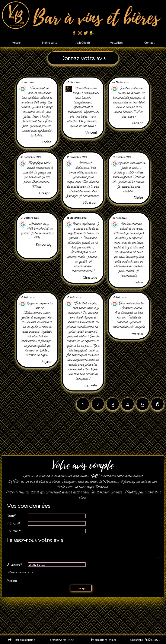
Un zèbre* (14, 564)
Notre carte (50, 43)
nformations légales (104, 640)
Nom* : (12, 515)
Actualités (116, 43)
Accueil (17, 43)
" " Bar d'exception (21, 640)
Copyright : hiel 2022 (145, 640)
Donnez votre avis (83, 58)
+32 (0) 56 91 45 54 (62, 640)
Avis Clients (83, 43)
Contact (149, 43)
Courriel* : (14, 531)
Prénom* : (14, 523)
